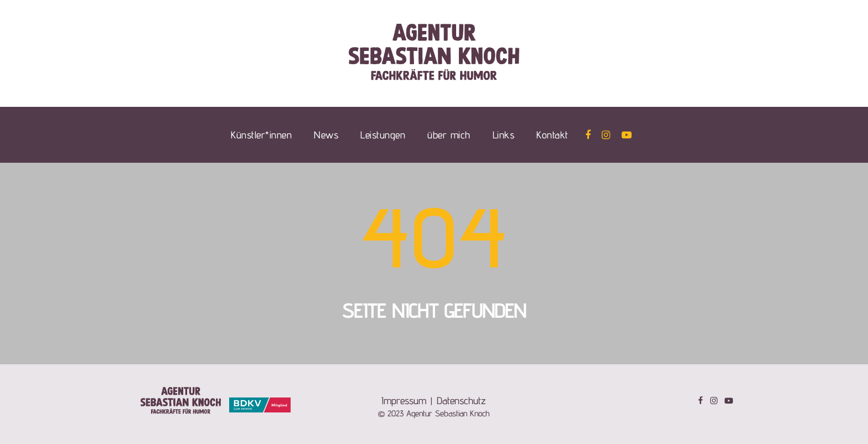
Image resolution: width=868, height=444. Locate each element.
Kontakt (552, 135)
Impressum (404, 401)
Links (504, 135)
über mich (449, 135)
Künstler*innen (261, 135)
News (326, 135)
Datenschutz (461, 401)
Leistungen (383, 135)
